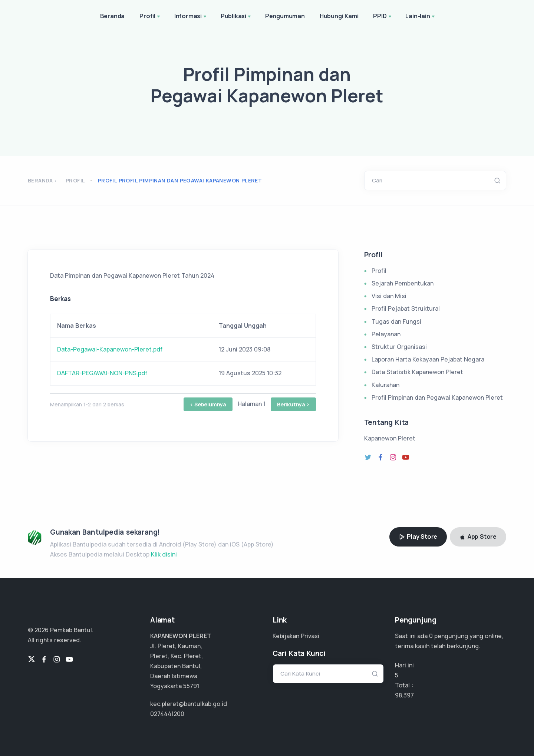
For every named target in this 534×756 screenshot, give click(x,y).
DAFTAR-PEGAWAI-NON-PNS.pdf (102, 373)
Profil (150, 17)
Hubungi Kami (339, 16)
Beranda (113, 16)
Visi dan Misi (389, 296)
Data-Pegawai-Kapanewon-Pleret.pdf (110, 349)
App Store (478, 537)
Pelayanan (386, 334)
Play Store (418, 537)
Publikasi (236, 17)
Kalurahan (385, 385)
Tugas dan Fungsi (396, 321)
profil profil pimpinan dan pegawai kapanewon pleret (180, 180)
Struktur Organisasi (399, 347)
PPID (383, 17)
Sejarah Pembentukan (403, 283)
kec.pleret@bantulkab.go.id (189, 704)
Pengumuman (285, 16)
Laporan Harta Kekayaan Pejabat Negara (428, 359)
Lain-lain (421, 17)
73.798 (404, 695)
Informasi (191, 17)
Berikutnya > (293, 404)
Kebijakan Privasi (296, 636)
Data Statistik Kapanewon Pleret (417, 372)
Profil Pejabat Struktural (406, 308)
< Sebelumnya (208, 404)
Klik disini (164, 554)
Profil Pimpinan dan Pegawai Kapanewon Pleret (437, 397)
